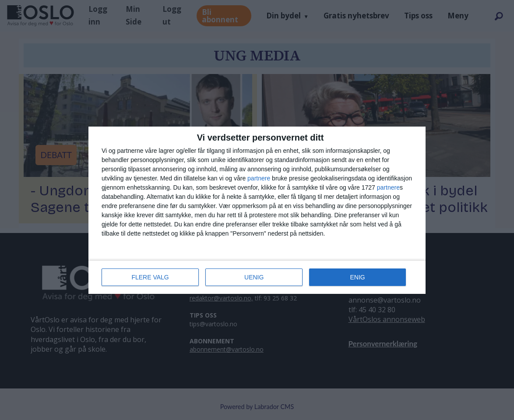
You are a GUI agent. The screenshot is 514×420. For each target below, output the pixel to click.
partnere (259, 178)
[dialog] (257, 210)
